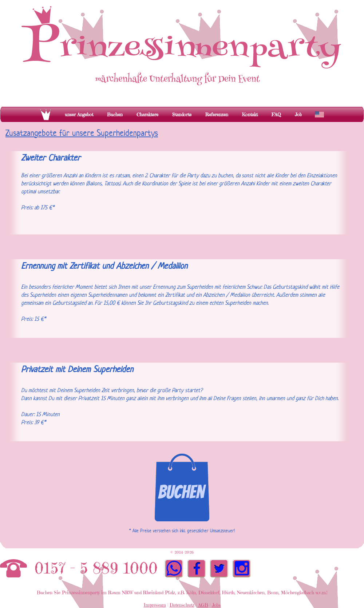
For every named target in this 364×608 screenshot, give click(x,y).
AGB (203, 605)
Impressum (155, 605)
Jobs (216, 605)
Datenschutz (182, 605)
